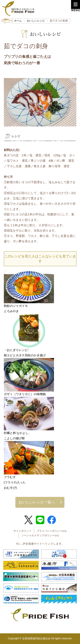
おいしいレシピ (36, 21)
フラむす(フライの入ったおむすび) (15, 482)
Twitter (28, 520)
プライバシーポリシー (52, 531)
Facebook (52, 520)
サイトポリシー (22, 531)
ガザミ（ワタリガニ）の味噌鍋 (25, 394)
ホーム (18, 21)
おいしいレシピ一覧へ (37, 502)
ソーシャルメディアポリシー (40, 535)
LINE (40, 520)
